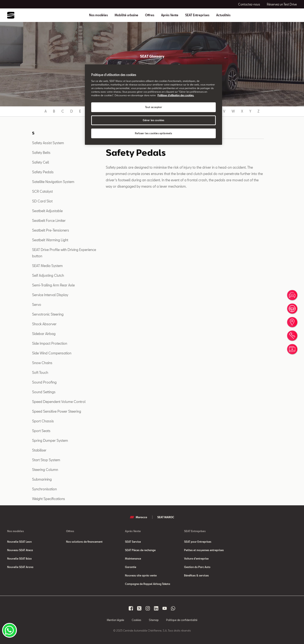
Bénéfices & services (196, 575)
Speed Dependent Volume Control (59, 402)
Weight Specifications (49, 499)
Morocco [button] (138, 517)
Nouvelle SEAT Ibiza (19, 559)
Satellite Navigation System (53, 182)
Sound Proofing (44, 382)
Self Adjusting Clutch (48, 275)
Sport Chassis (43, 421)
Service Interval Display (50, 295)
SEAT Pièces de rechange (140, 550)
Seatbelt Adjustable (47, 211)
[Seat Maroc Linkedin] (156, 608)
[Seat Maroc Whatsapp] (173, 608)
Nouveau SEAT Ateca (20, 550)
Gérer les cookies (153, 120)
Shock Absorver (44, 324)
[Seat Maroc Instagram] (148, 608)
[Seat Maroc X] (139, 608)
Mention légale (115, 620)
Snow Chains (42, 363)
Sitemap (154, 620)
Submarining (42, 479)
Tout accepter (153, 107)
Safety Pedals (43, 172)
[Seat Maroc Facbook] (131, 608)
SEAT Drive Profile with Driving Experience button (64, 253)
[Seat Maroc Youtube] (165, 608)
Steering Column (45, 470)
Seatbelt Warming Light (50, 240)
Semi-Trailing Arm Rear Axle (53, 285)
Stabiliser (39, 450)
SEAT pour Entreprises (198, 542)
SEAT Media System (47, 266)
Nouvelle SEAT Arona (20, 567)
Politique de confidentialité (182, 620)
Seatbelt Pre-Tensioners (51, 230)
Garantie (131, 567)
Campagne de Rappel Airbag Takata (148, 584)
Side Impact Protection (50, 343)
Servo (37, 304)
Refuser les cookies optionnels (153, 133)
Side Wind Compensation (52, 353)
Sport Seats (41, 431)
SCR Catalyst (42, 191)
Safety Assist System (48, 143)
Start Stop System (46, 460)
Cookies (136, 620)
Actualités (223, 15)
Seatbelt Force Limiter (49, 220)
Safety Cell (41, 162)
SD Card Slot (42, 201)
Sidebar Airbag (44, 334)
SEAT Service (133, 542)
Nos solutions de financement (84, 542)
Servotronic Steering (48, 314)
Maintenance (133, 559)
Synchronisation (44, 489)
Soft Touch (40, 372)
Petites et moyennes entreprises (204, 550)
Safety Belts (41, 153)
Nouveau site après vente (141, 575)
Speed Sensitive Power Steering (57, 411)
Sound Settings (44, 392)
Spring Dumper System (50, 440)
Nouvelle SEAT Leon (19, 542)
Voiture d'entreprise (196, 559)
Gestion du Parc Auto (197, 567)
